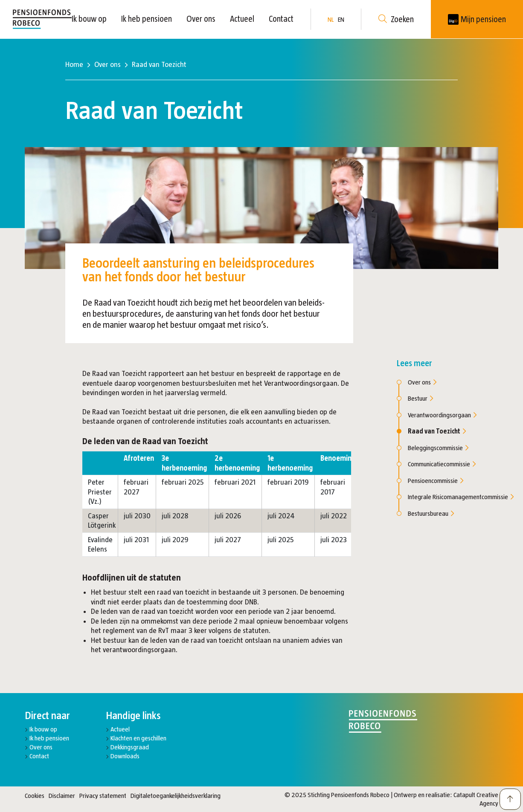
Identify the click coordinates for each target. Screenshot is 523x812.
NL (331, 19)
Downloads (125, 756)
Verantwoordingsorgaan (442, 415)
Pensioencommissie (436, 481)
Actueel (242, 19)
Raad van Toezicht (437, 431)
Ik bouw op (89, 19)
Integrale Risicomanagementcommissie (461, 497)
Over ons (201, 19)
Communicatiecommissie (442, 464)
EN (341, 19)
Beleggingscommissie (438, 448)
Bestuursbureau (431, 513)
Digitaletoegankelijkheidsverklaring (176, 796)
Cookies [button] (35, 796)
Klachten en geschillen (138, 738)
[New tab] (477, 19)
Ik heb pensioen (147, 19)
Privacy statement (103, 796)
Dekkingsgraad (130, 747)
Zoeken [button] (396, 19)
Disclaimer (62, 796)
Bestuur (420, 398)
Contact (281, 19)
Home (74, 64)
